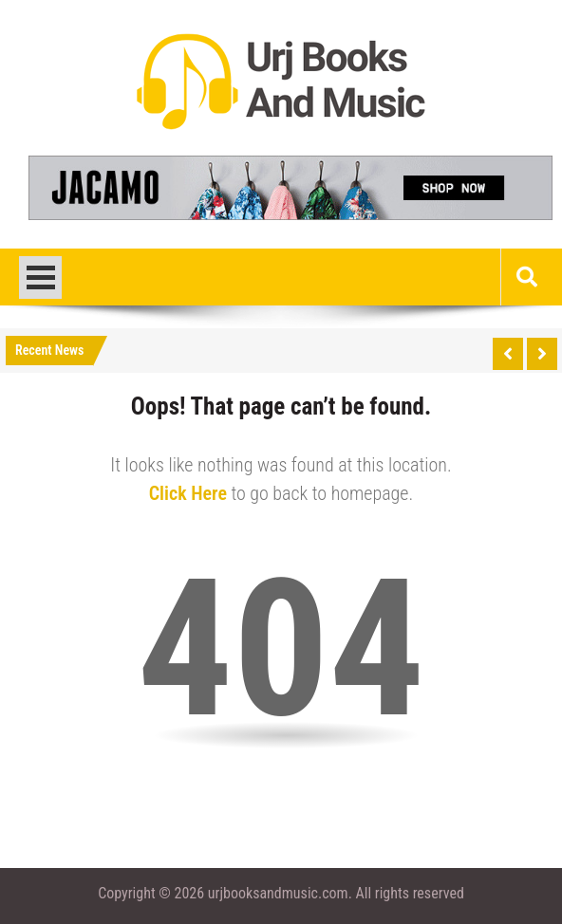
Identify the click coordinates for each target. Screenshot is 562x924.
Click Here (188, 493)
